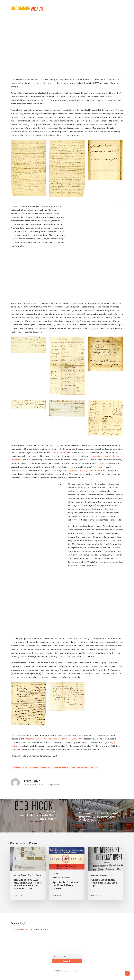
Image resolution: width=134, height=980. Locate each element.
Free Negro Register (61, 767)
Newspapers (104, 875)
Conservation (26, 875)
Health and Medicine (80, 767)
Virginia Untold (58, 453)
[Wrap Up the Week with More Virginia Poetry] (34, 816)
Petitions (94, 767)
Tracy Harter (32, 781)
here (100, 467)
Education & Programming (62, 878)
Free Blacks (46, 767)
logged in (26, 929)
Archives (17, 875)
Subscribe (67, 961)
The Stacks (37, 875)
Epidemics (34, 767)
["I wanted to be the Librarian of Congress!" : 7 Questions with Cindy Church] (101, 816)
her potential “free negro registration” (84, 471)
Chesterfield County (19, 767)
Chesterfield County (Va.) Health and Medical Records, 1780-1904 (53, 739)
